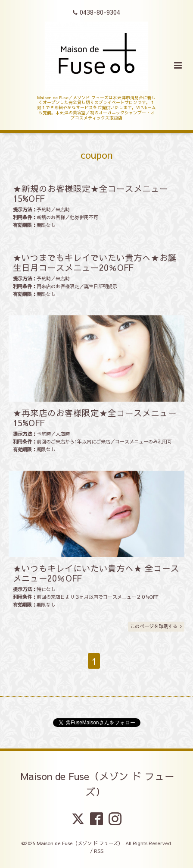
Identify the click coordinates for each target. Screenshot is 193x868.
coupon (96, 155)
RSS (99, 851)
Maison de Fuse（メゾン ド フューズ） (98, 784)
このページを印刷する (156, 626)
